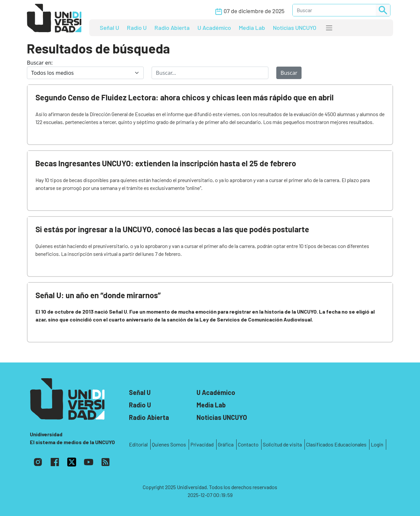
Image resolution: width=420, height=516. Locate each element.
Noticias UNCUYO (295, 28)
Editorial (138, 444)
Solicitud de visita (282, 444)
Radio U (137, 28)
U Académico (214, 28)
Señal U (109, 28)
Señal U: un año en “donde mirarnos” (98, 295)
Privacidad (202, 444)
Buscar (289, 73)
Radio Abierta (172, 28)
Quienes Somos (169, 444)
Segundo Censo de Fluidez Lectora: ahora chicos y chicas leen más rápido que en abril (185, 97)
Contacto (248, 444)
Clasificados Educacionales (336, 444)
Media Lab (252, 28)
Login (377, 444)
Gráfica (226, 444)
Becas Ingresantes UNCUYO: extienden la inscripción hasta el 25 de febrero (166, 163)
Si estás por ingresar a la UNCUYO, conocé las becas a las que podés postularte (172, 229)
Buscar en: (40, 63)
